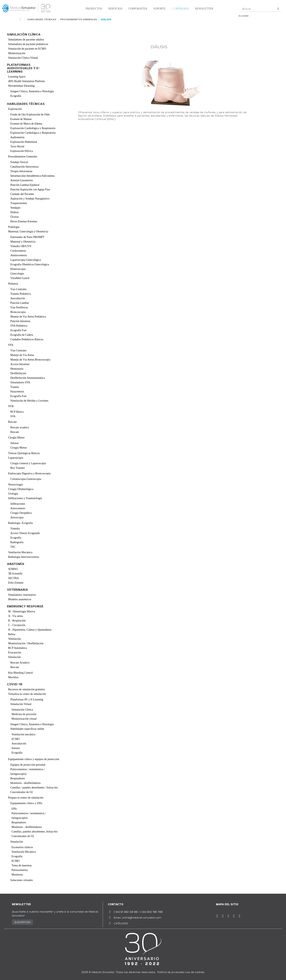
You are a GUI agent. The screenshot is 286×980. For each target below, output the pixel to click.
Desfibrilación (18, 373)
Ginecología (17, 274)
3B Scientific (15, 574)
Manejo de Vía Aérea (22, 355)
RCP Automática (17, 648)
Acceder (244, 16)
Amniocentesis (19, 255)
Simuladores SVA (20, 382)
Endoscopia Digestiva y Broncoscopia (29, 473)
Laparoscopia (16, 458)
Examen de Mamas (21, 119)
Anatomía (16, 564)
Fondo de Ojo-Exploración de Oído (30, 115)
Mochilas (13, 677)
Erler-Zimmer (16, 583)
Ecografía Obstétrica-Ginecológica (30, 264)
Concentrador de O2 (22, 792)
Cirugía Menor (16, 438)
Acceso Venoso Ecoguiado (25, 533)
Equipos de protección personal (28, 765)
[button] (93, 9)
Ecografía (16, 96)
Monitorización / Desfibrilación (26, 643)
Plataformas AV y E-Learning (27, 700)
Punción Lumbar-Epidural (25, 185)
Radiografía (17, 542)
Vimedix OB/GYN (21, 246)
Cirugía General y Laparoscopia (28, 463)
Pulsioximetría (20, 870)
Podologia (14, 227)
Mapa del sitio (227, 904)
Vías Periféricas (19, 307)
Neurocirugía (15, 485)
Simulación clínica (24, 35)
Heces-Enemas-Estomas (24, 221)
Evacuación (15, 653)
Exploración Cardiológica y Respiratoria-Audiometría (33, 135)
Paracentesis (17, 392)
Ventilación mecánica (23, 734)
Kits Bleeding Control (20, 673)
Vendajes (15, 208)
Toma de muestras (22, 865)
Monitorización (17, 53)
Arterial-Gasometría (22, 180)
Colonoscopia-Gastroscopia (26, 479)
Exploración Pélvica (22, 151)
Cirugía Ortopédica (21, 513)
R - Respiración (17, 621)
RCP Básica (17, 412)
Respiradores (18, 778)
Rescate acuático (20, 427)
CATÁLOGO (121, 923)
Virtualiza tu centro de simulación (27, 694)
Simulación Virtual (21, 704)
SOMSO (13, 569)
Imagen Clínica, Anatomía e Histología (32, 91)
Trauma (15, 387)
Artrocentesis (18, 508)
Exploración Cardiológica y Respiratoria (33, 128)
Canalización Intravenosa (24, 167)
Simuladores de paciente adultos (26, 40)
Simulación (14, 657)
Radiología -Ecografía (20, 523)
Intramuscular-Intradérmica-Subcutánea (32, 176)
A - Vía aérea (15, 616)
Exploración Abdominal (24, 142)
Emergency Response (25, 607)
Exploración (15, 109)
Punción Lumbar (20, 303)
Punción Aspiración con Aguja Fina (30, 189)
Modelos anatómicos (20, 599)
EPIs (14, 809)
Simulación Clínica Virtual (23, 58)
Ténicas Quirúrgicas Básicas (24, 453)
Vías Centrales (18, 289)
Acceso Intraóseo (20, 364)
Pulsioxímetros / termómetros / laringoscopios (28, 772)
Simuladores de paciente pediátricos (28, 44)
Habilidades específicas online (27, 729)
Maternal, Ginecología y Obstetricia (28, 232)
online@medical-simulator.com (142, 918)
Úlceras (15, 217)
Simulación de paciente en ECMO (27, 49)
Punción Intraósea (20, 321)
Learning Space (17, 77)
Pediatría (13, 284)
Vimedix (15, 529)
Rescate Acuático (20, 663)
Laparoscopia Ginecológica (26, 260)
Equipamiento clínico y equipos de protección (34, 759)
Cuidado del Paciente (22, 194)
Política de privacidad (171, 972)
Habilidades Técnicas (26, 104)
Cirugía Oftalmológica (21, 489)
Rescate (13, 422)
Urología (13, 494)
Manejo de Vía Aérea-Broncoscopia (30, 360)
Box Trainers (18, 468)
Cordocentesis (18, 251)
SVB (11, 406)
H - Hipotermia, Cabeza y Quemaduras (30, 630)
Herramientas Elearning (21, 86)
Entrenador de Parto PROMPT (27, 237)
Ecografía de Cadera (22, 335)
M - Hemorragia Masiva (22, 611)
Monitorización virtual (24, 719)
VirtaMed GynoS (20, 278)
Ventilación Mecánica (20, 552)
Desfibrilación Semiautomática (28, 378)
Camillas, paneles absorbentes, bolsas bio (35, 832)
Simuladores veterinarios (22, 595)
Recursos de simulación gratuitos (27, 689)
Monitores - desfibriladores (25, 783)
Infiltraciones (18, 504)
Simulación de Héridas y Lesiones (29, 401)
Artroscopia (17, 517)
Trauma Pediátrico (21, 294)
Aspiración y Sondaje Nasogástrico (30, 199)
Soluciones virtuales (22, 880)
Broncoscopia (18, 312)
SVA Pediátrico (19, 326)
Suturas (14, 443)
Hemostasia (17, 369)
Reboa (12, 634)
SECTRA (14, 578)
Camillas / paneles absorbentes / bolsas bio (34, 788)
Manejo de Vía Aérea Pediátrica (28, 317)
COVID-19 (15, 684)
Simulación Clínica (22, 710)
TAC (13, 547)
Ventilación (14, 639)
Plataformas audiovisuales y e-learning (23, 68)
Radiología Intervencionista (24, 557)
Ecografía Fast (18, 330)
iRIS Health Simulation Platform (26, 81)
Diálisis (15, 212)
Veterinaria (17, 590)
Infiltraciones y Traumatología (25, 498)
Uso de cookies (195, 972)
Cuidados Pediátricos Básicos (27, 339)
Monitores (17, 875)
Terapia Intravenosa (21, 171)
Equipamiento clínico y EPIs (26, 803)
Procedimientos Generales (23, 157)
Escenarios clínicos (22, 847)
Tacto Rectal (17, 146)
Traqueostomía (19, 203)
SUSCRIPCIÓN (22, 922)
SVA (11, 345)
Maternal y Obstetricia (23, 242)
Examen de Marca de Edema (26, 124)
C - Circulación (17, 625)
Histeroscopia (18, 269)
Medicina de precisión (24, 714)
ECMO (15, 739)
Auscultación (18, 298)
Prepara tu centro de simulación (26, 798)
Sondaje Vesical (19, 162)
